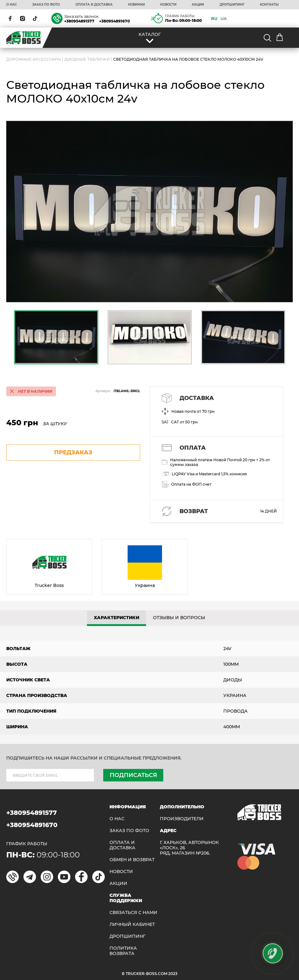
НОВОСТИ (168, 5)
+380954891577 (79, 21)
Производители (182, 819)
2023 (173, 974)
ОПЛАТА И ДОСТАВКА (94, 5)
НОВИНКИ (136, 5)
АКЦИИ (198, 5)
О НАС (12, 5)
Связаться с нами (133, 913)
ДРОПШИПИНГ (232, 5)
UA (224, 18)
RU (214, 18)
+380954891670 (114, 21)
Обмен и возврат (132, 860)
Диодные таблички (87, 59)
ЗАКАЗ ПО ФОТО (46, 5)
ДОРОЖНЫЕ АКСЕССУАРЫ (34, 59)
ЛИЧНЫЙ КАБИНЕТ (132, 924)
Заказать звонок (81, 16)
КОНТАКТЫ (269, 5)
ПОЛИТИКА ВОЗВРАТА (123, 951)
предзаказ (73, 452)
